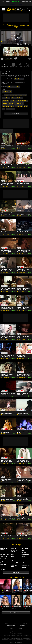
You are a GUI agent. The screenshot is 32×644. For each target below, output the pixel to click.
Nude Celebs (6, 106)
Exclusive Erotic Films (22, 101)
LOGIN (20, 4)
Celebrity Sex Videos (8, 103)
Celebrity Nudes (19, 103)
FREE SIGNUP (14, 4)
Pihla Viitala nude (19, 79)
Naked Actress (23, 95)
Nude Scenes (14, 95)
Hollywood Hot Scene (17, 98)
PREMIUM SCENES (16, 1)
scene (8, 109)
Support (23, 626)
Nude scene (5, 101)
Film (13, 109)
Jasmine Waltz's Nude (26, 1)
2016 (26, 106)
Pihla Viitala (19, 106)
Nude (7, 95)
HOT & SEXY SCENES (13, 87)
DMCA (21, 628)
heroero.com (19, 632)
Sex (3, 109)
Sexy (12, 106)
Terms (12, 628)
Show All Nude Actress (16, 613)
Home (7, 623)
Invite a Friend (11, 626)
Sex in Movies (6, 98)
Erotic (12, 101)
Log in (25, 623)
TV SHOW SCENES (6, 1)
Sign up (16, 623)
